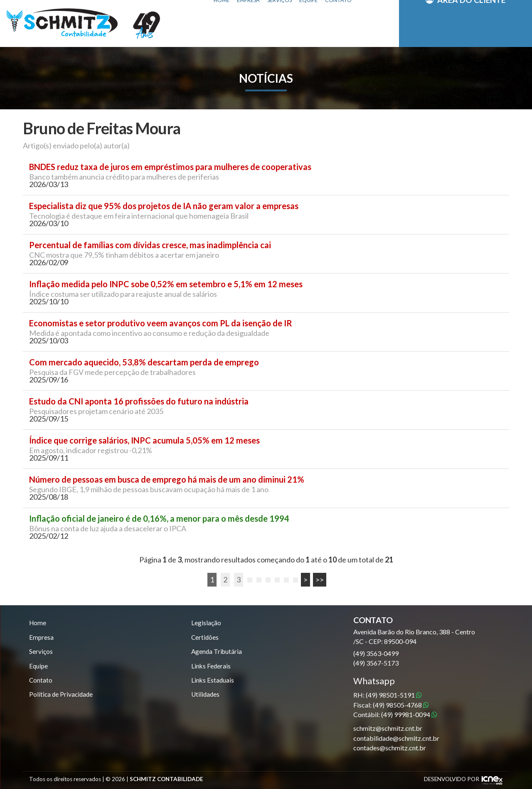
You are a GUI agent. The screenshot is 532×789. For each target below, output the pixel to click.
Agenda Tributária (217, 652)
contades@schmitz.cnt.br (390, 748)
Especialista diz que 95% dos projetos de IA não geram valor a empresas (164, 206)
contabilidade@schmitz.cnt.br (396, 738)
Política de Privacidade (62, 697)
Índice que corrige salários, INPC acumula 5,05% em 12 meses (144, 440)
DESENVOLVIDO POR (452, 779)
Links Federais (211, 667)
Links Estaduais (213, 682)
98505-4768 (401, 705)
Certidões (205, 638)
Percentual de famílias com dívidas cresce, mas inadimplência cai (150, 245)
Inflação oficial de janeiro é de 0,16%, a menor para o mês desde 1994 (159, 519)
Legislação (206, 623)
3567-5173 (376, 663)
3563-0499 (376, 653)
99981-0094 (409, 714)
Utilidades (206, 697)
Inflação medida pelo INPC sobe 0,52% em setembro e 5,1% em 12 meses (166, 284)
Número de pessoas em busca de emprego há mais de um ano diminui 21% (167, 480)
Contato (41, 682)
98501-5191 (394, 695)
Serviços (41, 652)
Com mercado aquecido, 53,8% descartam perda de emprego (144, 362)
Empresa (42, 638)
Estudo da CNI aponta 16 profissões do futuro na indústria (139, 401)
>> (320, 579)
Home (38, 623)
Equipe (39, 667)
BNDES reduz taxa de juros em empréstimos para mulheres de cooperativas (170, 167)
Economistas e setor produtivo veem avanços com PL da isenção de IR (161, 323)
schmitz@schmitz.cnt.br (388, 728)
